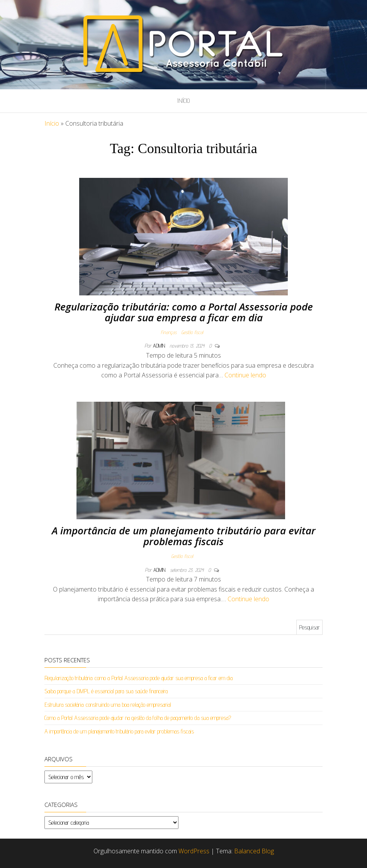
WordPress (194, 851)
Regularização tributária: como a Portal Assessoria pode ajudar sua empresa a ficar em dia (184, 312)
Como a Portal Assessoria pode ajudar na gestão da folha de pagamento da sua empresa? (138, 718)
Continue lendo (245, 375)
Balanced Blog (254, 851)
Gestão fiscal (192, 332)
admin (160, 346)
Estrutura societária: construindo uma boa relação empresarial (108, 705)
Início (183, 101)
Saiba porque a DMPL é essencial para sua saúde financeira (106, 691)
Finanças (169, 332)
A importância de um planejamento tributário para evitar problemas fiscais (184, 536)
